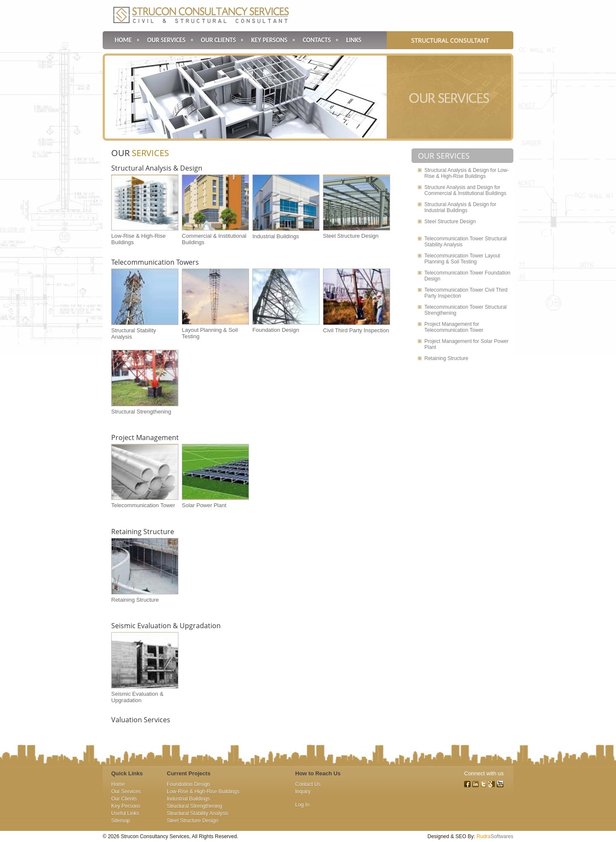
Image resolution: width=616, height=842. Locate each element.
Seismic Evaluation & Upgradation (166, 626)
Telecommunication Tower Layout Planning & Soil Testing (462, 259)
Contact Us (308, 784)
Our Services (166, 40)
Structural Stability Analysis (198, 813)
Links (354, 40)
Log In (302, 805)
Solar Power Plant (204, 505)
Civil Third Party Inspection (356, 330)
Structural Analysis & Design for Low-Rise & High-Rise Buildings (466, 173)
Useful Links (125, 813)
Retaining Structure (143, 532)
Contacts (317, 40)
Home (123, 40)
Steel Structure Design (351, 236)
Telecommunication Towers (155, 262)
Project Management (145, 437)
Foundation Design (276, 330)
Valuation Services (141, 720)
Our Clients (219, 40)
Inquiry (303, 792)
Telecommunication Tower (143, 505)
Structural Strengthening (141, 412)
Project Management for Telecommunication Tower (454, 327)
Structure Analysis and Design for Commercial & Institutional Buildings (465, 190)
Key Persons (269, 40)
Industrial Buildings (276, 236)
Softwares (495, 836)
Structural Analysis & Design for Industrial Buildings (460, 207)
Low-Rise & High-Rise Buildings (203, 792)
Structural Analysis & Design (157, 168)
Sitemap (121, 821)
